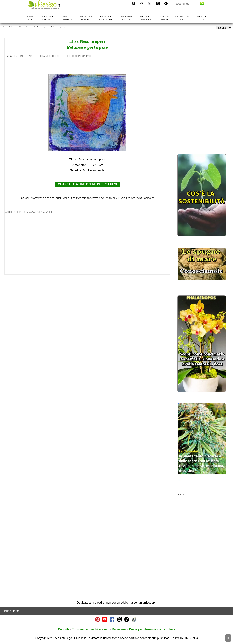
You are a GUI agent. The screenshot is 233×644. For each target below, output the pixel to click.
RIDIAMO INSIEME (165, 18)
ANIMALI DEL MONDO (85, 18)
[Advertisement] (87, 91)
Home (5, 27)
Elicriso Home (11, 611)
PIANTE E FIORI (30, 18)
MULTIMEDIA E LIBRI (183, 18)
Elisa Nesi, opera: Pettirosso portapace (52, 27)
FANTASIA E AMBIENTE (146, 18)
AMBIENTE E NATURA (126, 18)
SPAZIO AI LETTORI (201, 18)
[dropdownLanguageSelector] (224, 28)
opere (30, 27)
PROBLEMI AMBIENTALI (105, 18)
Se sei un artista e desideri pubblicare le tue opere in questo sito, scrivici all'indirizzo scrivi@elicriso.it (87, 243)
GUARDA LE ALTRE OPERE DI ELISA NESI (87, 229)
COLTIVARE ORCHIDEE (48, 18)
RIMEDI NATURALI (66, 18)
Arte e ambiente (18, 27)
